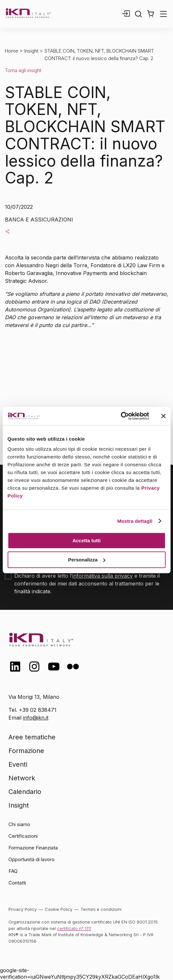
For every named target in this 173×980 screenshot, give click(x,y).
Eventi (18, 764)
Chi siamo (19, 824)
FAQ (13, 871)
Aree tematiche (32, 737)
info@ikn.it (36, 718)
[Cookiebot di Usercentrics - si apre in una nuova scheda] (121, 416)
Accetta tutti (86, 540)
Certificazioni (23, 836)
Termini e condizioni (101, 909)
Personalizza (87, 560)
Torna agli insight (23, 70)
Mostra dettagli (135, 521)
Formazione (26, 751)
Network (22, 778)
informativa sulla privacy (103, 576)
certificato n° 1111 (74, 928)
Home (12, 51)
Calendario (25, 792)
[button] (150, 14)
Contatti (17, 883)
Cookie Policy (59, 909)
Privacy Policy (23, 909)
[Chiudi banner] (163, 416)
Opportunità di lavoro (31, 859)
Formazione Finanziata (33, 848)
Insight (31, 51)
